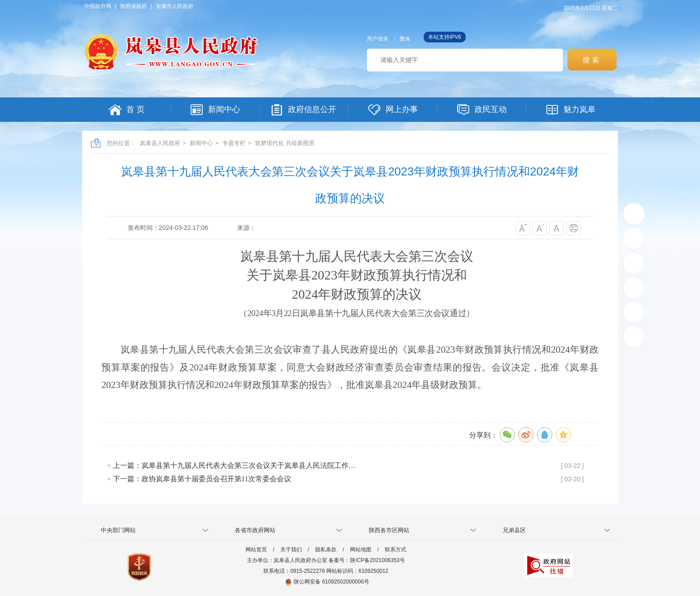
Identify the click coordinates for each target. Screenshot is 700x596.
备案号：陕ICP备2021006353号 (367, 560)
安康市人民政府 (175, 6)
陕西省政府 (133, 6)
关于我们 (291, 550)
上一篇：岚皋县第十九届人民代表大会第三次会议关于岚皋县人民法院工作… (234, 465)
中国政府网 (98, 6)
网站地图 (361, 550)
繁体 (405, 39)
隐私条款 (326, 550)
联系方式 (396, 550)
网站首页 (256, 550)
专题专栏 (234, 143)
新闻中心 (201, 143)
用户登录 (378, 39)
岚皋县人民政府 (160, 143)
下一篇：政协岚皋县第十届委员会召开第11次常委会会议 (202, 479)
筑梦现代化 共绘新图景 (285, 143)
